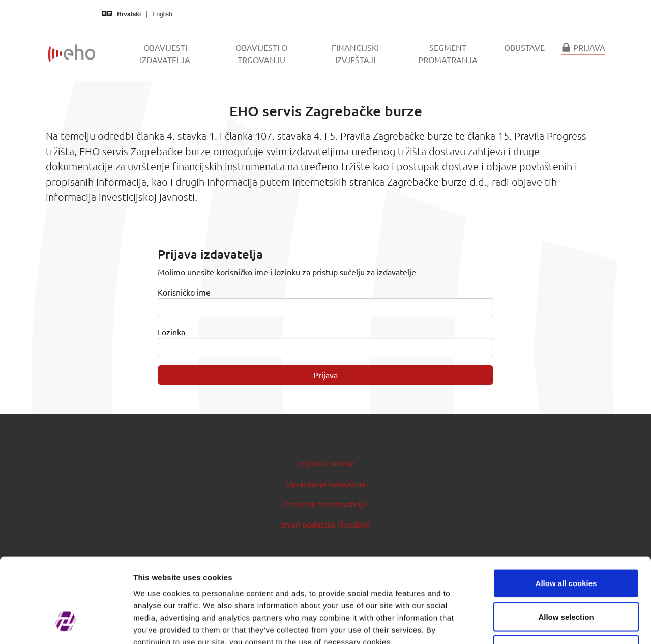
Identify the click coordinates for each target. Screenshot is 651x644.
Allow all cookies (566, 510)
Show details (534, 624)
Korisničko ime (184, 292)
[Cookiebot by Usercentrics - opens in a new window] (66, 624)
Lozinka (171, 332)
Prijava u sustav (325, 463)
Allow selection (566, 544)
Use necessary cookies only (566, 577)
